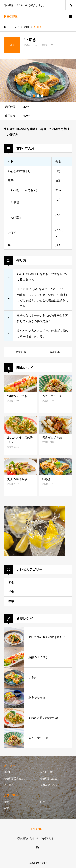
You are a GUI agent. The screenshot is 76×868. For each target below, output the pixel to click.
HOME (8, 772)
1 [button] (34, 96)
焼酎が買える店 (49, 785)
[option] (38, 81)
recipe (35, 45)
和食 (11, 583)
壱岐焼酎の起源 (49, 779)
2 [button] (38, 96)
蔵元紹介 (9, 785)
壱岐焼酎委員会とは (15, 779)
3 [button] (42, 96)
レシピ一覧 (46, 772)
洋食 (11, 592)
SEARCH (71, 5)
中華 (11, 601)
